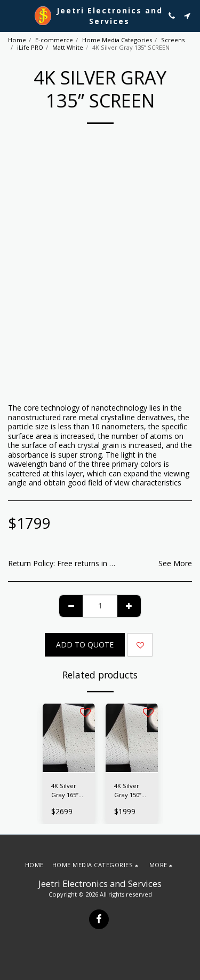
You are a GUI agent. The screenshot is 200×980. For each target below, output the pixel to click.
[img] (69, 738)
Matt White (68, 47)
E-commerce (54, 40)
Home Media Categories (117, 40)
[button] (12, 15)
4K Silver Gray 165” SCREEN (65, 791)
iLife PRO (30, 47)
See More (175, 564)
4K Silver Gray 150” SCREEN (128, 791)
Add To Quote (85, 645)
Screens (173, 40)
